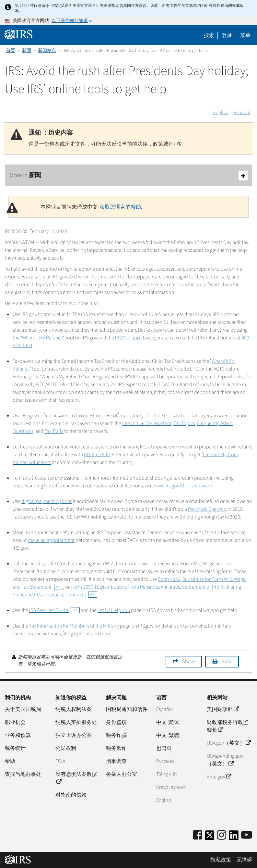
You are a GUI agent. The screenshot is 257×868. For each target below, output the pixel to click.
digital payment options (47, 501)
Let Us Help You (114, 610)
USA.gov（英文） (229, 743)
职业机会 (15, 722)
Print (227, 662)
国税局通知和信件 (127, 709)
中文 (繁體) (168, 735)
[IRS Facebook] (198, 835)
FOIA (60, 761)
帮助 (10, 761)
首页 (11, 51)
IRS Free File (97, 455)
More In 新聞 (128, 176)
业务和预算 (18, 735)
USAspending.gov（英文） (225, 760)
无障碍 (244, 860)
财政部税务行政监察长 (228, 726)
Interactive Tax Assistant (147, 423)
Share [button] (188, 662)
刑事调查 (116, 761)
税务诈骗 (116, 735)
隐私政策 (221, 860)
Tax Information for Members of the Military (74, 626)
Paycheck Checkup (207, 509)
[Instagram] (222, 835)
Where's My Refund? (42, 338)
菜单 (245, 35)
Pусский (165, 761)
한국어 (164, 748)
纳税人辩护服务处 (76, 722)
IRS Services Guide (54, 610)
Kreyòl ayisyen (171, 787)
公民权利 (66, 748)
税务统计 (15, 748)
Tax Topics (184, 423)
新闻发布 (47, 51)
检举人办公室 (122, 774)
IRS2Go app (128, 338)
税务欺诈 (116, 748)
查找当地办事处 (23, 774)
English (221, 113)
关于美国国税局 (23, 709)
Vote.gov (219, 777)
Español (242, 113)
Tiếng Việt (167, 774)
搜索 (209, 35)
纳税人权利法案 (74, 709)
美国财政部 (223, 709)
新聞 (27, 51)
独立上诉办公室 (74, 735)
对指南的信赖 (71, 795)
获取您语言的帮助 (120, 207)
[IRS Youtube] (247, 835)
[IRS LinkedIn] (234, 837)
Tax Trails (54, 431)
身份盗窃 (116, 722)
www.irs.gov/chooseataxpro (183, 486)
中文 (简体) (168, 722)
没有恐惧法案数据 (76, 778)
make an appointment (51, 540)
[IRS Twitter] (210, 837)
